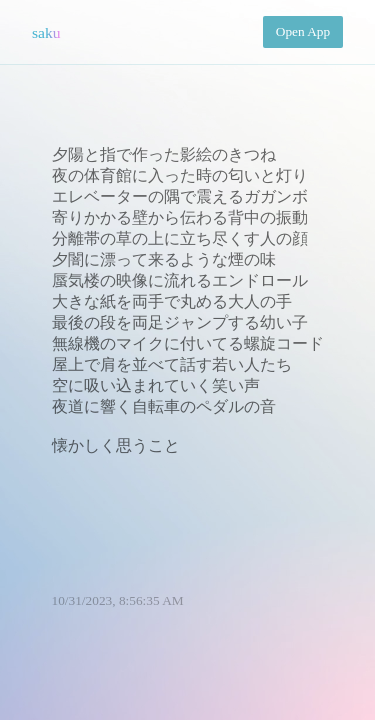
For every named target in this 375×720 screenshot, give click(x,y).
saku (46, 32)
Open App (303, 31)
